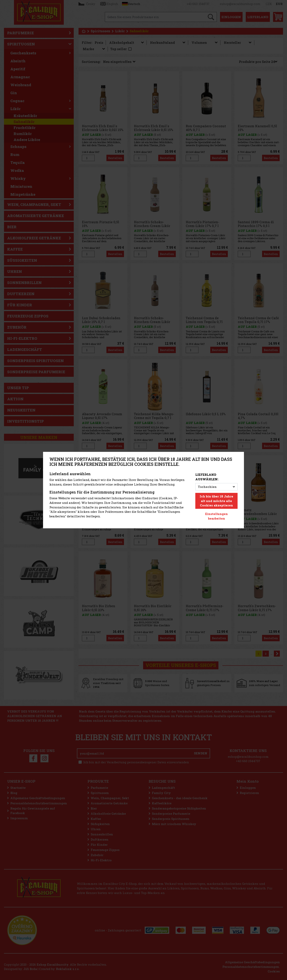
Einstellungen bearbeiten (217, 516)
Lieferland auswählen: (207, 477)
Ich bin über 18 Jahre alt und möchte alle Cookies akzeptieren (216, 501)
